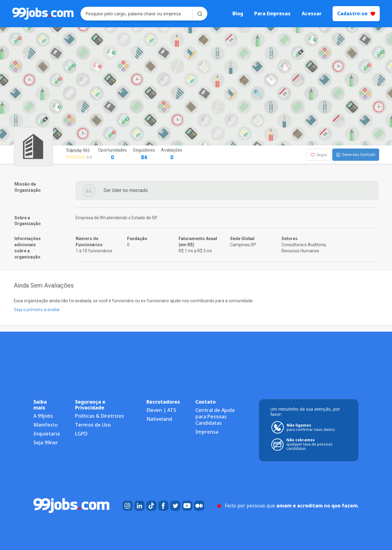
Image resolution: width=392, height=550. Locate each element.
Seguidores (144, 154)
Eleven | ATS (161, 410)
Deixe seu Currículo (356, 155)
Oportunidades (112, 154)
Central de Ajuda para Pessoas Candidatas (215, 416)
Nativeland (159, 419)
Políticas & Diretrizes (100, 416)
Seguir (319, 155)
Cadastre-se (356, 13)
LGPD (81, 434)
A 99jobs (43, 416)
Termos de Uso (93, 425)
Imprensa (207, 432)
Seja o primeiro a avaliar (37, 310)
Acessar (312, 14)
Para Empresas (272, 14)
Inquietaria (47, 434)
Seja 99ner (46, 443)
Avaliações (172, 154)
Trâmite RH (78, 151)
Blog (238, 14)
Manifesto (46, 425)
